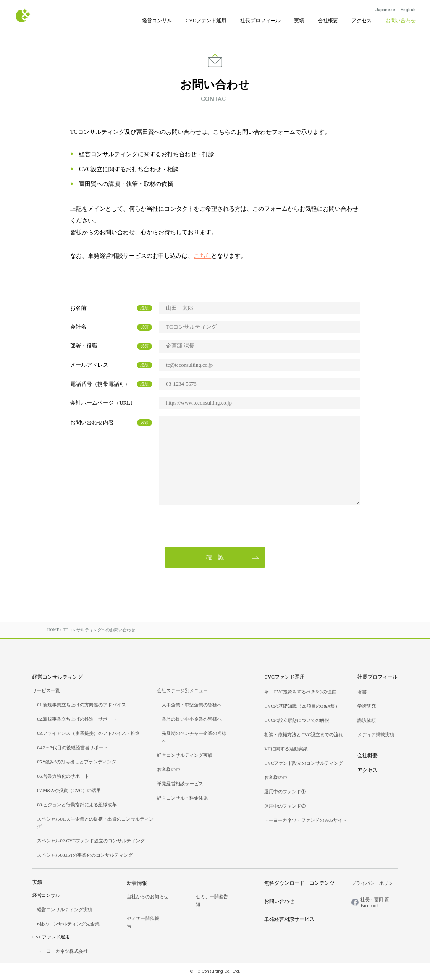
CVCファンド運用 (206, 21)
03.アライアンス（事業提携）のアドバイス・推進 (88, 733)
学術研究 (367, 706)
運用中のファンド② (285, 806)
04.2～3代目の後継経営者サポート (72, 747)
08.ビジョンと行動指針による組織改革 (77, 805)
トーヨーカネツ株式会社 (62, 951)
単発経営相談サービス (180, 784)
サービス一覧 (46, 690)
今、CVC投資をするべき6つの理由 (300, 692)
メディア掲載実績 (376, 734)
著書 (362, 692)
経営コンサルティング (58, 677)
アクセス (362, 21)
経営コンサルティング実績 (185, 755)
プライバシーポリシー (375, 883)
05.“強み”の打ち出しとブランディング (77, 762)
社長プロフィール (260, 21)
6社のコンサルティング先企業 (68, 924)
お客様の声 (169, 769)
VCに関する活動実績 (286, 749)
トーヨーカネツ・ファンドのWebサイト (305, 820)
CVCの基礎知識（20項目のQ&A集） (302, 706)
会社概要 (328, 21)
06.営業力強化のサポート (63, 776)
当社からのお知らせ (148, 896)
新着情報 (137, 883)
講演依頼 (367, 720)
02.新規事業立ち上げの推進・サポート (77, 719)
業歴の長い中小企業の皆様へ (192, 719)
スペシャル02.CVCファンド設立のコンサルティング (91, 841)
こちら (202, 256)
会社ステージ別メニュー (182, 690)
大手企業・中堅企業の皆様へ (192, 705)
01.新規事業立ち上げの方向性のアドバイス (81, 705)
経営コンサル (157, 21)
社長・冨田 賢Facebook (375, 902)
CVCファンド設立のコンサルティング (304, 763)
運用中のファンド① (285, 792)
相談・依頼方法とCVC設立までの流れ (304, 734)
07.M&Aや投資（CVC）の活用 (69, 790)
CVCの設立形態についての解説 (297, 720)
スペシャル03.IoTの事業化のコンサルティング (85, 855)
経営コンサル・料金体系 (182, 798)
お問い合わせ (401, 21)
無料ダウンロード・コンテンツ (299, 883)
